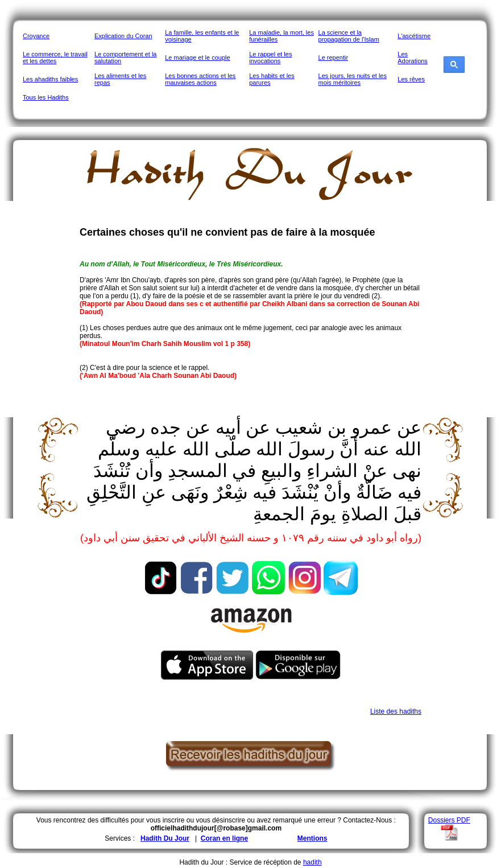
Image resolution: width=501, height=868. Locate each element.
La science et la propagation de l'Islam (349, 36)
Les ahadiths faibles (50, 79)
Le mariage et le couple (197, 57)
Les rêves (411, 79)
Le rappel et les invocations (270, 57)
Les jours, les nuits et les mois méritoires (353, 79)
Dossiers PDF (449, 820)
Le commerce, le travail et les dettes (55, 57)
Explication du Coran (123, 36)
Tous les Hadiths (46, 97)
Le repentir (334, 57)
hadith (312, 862)
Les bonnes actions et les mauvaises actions (200, 79)
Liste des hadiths (396, 711)
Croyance (36, 36)
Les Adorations (413, 57)
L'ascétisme (414, 36)
